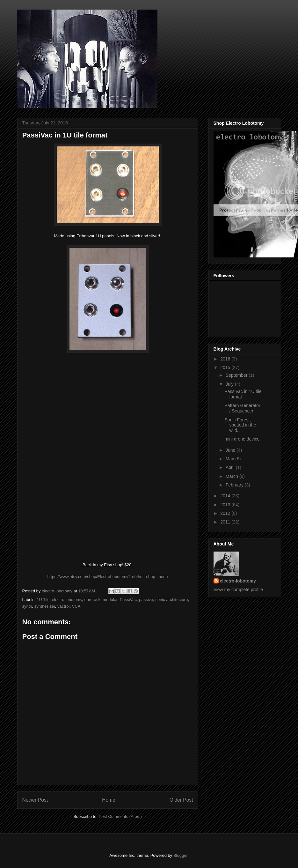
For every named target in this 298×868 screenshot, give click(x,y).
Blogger (180, 855)
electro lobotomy (67, 600)
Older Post (181, 800)
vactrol (63, 606)
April (231, 467)
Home (109, 800)
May (230, 459)
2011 (226, 522)
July (230, 384)
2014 (226, 496)
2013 (226, 505)
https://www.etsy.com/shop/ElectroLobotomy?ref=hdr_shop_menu (107, 577)
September (237, 375)
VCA (76, 606)
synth (27, 606)
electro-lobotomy (238, 581)
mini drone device (242, 439)
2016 (226, 359)
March (233, 476)
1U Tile (43, 600)
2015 (226, 367)
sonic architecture (171, 600)
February (235, 485)
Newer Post (35, 800)
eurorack (92, 600)
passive (146, 600)
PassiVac (128, 600)
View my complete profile (238, 590)
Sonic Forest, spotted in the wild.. (240, 425)
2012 (226, 513)
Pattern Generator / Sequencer (242, 408)
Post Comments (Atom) (120, 816)
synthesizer (45, 606)
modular (110, 600)
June (231, 450)
